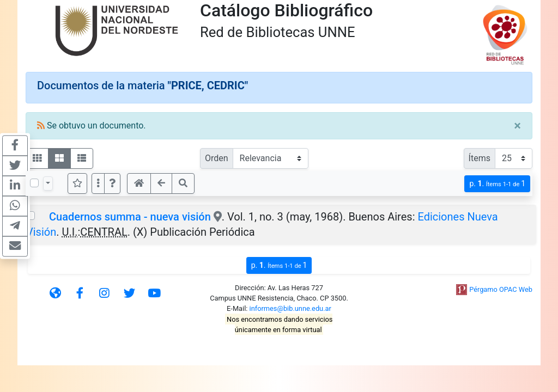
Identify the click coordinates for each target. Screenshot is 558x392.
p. (497, 184)
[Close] (517, 126)
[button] (112, 183)
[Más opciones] (98, 183)
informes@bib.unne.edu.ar (290, 308)
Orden (217, 158)
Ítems (480, 158)
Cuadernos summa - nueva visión (130, 217)
